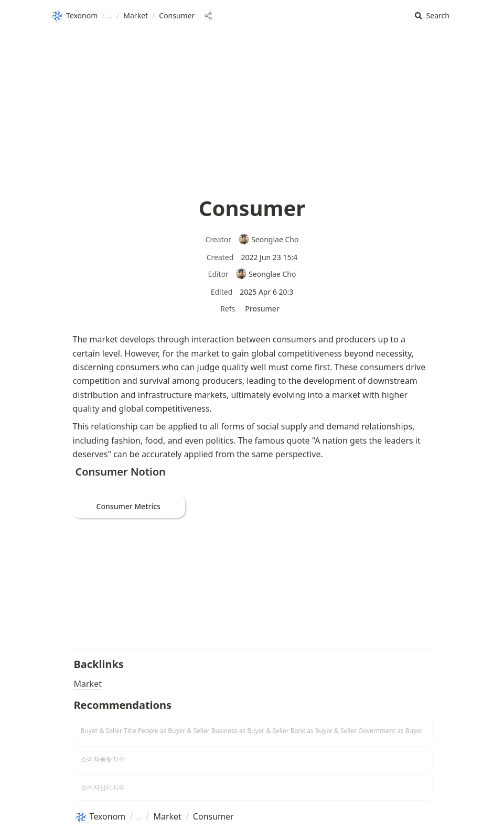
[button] (432, 16)
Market (88, 684)
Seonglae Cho (269, 239)
